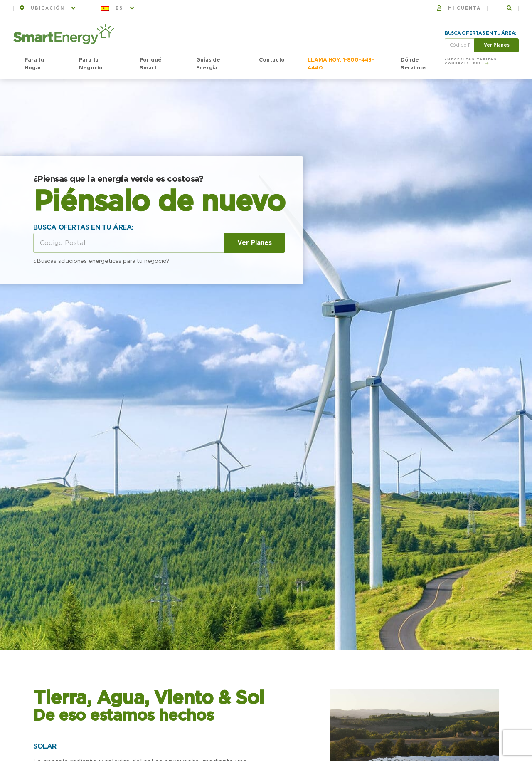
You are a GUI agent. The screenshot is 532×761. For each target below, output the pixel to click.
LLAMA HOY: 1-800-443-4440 (341, 64)
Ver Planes (497, 45)
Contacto (272, 60)
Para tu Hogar (34, 64)
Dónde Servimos (414, 64)
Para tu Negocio (91, 64)
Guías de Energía (208, 64)
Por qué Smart (150, 64)
